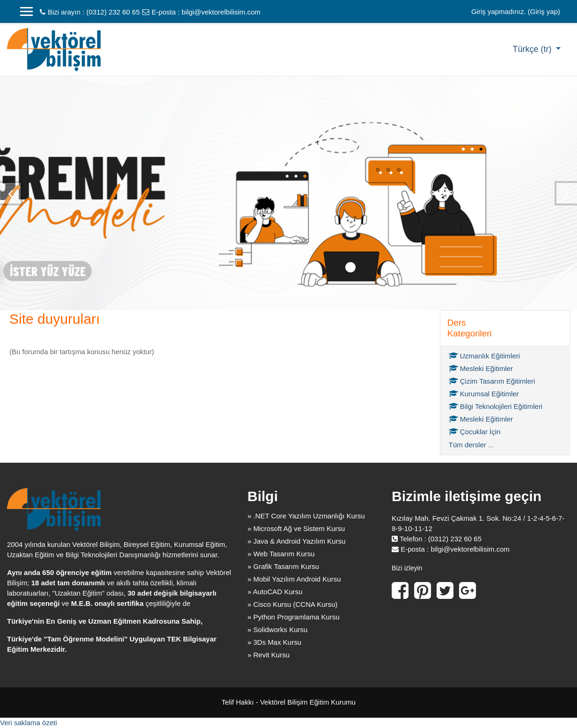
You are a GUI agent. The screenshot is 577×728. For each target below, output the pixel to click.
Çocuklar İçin (475, 432)
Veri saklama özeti (29, 723)
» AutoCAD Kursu (275, 592)
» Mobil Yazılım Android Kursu (294, 579)
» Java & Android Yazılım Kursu (297, 541)
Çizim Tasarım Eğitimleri (492, 381)
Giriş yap (544, 11)
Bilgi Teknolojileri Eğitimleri (496, 406)
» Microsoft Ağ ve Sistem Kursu (296, 528)
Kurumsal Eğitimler (484, 394)
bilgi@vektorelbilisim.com (221, 12)
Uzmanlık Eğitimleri (484, 356)
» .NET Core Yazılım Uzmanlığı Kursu (306, 516)
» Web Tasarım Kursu (281, 554)
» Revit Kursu (269, 655)
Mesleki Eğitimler (481, 368)
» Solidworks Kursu (278, 630)
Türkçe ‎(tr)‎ (533, 49)
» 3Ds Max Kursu (274, 642)
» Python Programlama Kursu (294, 617)
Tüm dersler (467, 445)
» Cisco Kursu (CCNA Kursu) (293, 604)
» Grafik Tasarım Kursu (283, 566)
